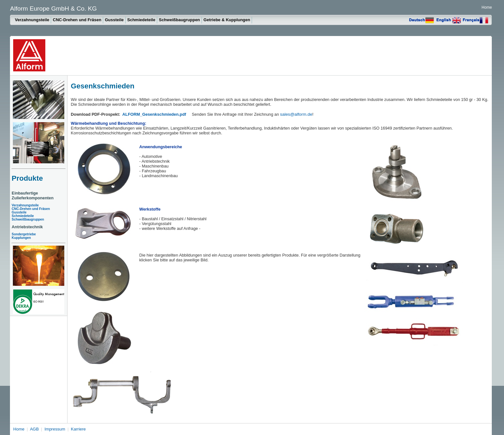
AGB (34, 429)
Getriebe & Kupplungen (227, 20)
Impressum (55, 429)
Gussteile (114, 20)
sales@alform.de (296, 114)
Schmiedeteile (141, 20)
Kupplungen (21, 238)
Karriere (78, 429)
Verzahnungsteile (32, 20)
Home (487, 7)
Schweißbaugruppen (179, 20)
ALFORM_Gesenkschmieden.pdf (154, 114)
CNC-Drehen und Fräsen (77, 20)
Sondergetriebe (24, 234)
